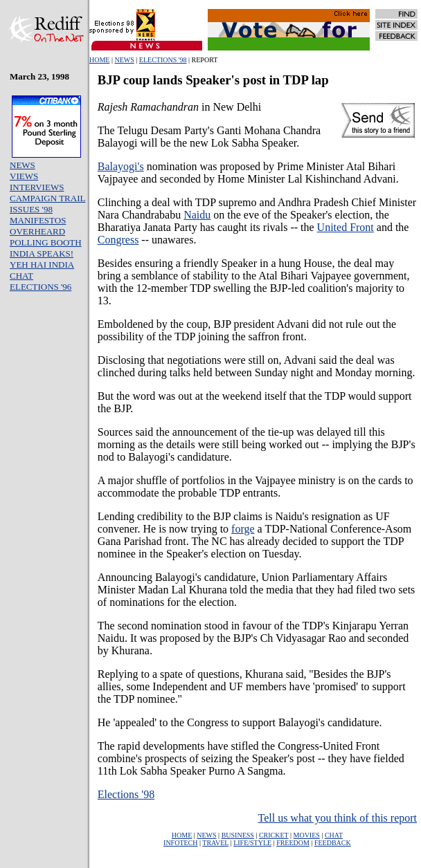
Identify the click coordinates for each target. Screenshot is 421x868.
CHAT (21, 276)
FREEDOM (293, 843)
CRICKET (274, 835)
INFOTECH (180, 843)
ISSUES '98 (31, 209)
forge (243, 529)
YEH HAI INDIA (42, 265)
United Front (346, 227)
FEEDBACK (333, 843)
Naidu (197, 215)
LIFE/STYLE (252, 843)
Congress (118, 240)
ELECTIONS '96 (41, 287)
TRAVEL (215, 843)
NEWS (124, 60)
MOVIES (307, 835)
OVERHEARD (37, 231)
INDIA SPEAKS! (42, 253)
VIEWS (24, 176)
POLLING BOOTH (46, 242)
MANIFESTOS (38, 220)
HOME (99, 60)
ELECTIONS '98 (163, 60)
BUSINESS (238, 835)
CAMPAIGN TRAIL (47, 198)
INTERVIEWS (37, 187)
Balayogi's (121, 166)
